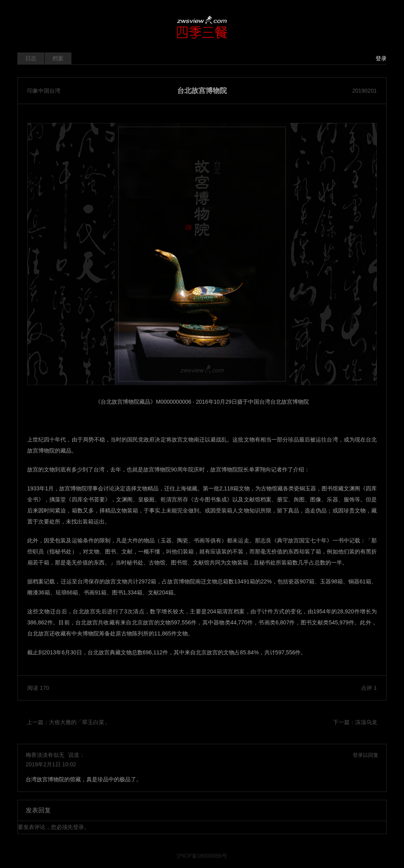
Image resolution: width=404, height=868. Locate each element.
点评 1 (369, 688)
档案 (58, 58)
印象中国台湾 (44, 91)
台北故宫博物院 (202, 91)
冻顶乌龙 (366, 722)
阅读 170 (38, 688)
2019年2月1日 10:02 (51, 764)
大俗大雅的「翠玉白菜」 (79, 722)
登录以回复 (366, 755)
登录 (381, 58)
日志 (31, 58)
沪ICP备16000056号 (202, 856)
